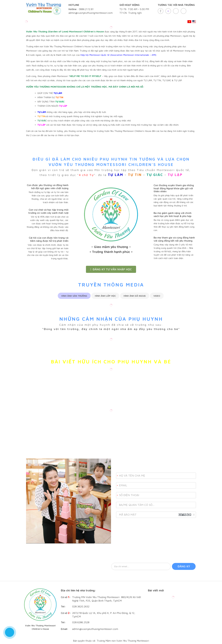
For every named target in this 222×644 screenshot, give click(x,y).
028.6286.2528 (81, 622)
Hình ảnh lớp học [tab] (105, 296)
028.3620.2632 (81, 606)
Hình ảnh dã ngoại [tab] (135, 296)
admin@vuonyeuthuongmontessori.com (95, 629)
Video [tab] (157, 296)
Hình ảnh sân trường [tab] (74, 296)
